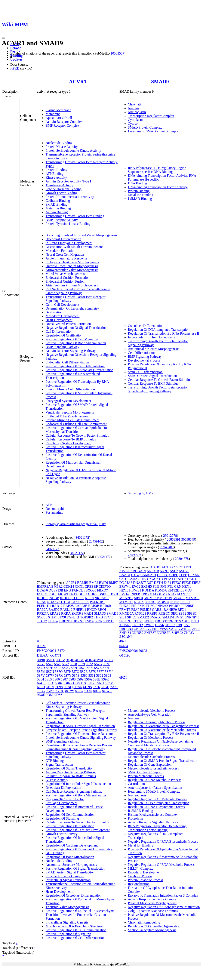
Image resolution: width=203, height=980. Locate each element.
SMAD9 (160, 82)
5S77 (66, 664)
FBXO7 (102, 590)
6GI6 (58, 683)
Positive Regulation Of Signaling (68, 934)
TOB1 (195, 621)
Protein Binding (56, 170)
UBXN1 (78, 621)
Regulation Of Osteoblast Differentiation (73, 895)
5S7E (49, 668)
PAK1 (75, 602)
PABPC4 (163, 602)
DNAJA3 (126, 583)
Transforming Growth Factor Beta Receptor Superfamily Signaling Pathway (158, 389)
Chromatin (135, 104)
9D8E (41, 695)
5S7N (50, 672)
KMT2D (174, 590)
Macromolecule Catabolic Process (151, 757)
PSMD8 (146, 610)
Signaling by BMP (141, 493)
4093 (123, 641)
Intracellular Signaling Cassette (67, 922)
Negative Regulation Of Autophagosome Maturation (164, 907)
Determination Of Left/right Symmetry (72, 308)
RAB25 (69, 606)
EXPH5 (147, 586)
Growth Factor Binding (61, 193)
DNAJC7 (139, 583)
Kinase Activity (56, 177)
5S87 (64, 679)
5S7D (41, 668)
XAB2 (173, 629)
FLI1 (156, 586)
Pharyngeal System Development (68, 401)
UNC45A (140, 629)
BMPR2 (57, 586)
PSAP (135, 610)
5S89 (80, 679)
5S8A (88, 679)
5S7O (59, 672)
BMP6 (104, 583)
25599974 (135, 555)
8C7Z (79, 691)
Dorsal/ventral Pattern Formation (68, 324)
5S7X (59, 675)
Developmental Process (144, 360)
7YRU (60, 691)
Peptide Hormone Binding (64, 189)
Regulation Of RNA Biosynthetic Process (156, 807)
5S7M (41, 672)
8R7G (97, 691)
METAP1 (166, 598)
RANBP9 (170, 610)
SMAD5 (100, 613)
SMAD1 (87, 613)
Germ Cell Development (62, 305)
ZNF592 (177, 633)
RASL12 (66, 610)
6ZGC (105, 687)
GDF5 (92, 594)
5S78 (73, 664)
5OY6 (41, 664)
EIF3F (196, 583)
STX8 (62, 617)
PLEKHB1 (97, 602)
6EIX (50, 683)
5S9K (105, 679)
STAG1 (138, 621)
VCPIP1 (153, 629)
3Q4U (70, 660)
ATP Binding (54, 174)
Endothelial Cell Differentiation (67, 362)
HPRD (15, 68)
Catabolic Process (140, 876)
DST (150, 583)
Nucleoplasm (137, 112)
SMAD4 (168, 617)
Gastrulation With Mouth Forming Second (75, 247)
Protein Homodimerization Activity (70, 197)
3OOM (60, 660)
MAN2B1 (126, 598)
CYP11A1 (166, 579)
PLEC (150, 606)
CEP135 (163, 575)
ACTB (166, 567)
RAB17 (57, 606)
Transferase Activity (59, 185)
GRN (178, 586)
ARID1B (153, 571)
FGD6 (53, 594)
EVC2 (136, 586)
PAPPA (175, 602)
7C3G (41, 691)
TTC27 (42, 621)
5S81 (92, 675)
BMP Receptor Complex (62, 125)
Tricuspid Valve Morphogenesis (67, 907)
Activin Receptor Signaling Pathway (71, 351)
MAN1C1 (184, 594)
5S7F (58, 668)
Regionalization (139, 884)
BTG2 (135, 575)
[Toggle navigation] (3, 38)
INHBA (42, 598)
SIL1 (123, 617)
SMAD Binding (56, 204)
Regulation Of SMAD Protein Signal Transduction (80, 726)
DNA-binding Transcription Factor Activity (158, 187)
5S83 (107, 675)
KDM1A (148, 590)
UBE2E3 (65, 621)
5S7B (98, 664)
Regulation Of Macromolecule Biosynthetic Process (164, 726)
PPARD (174, 606)
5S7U (109, 672)
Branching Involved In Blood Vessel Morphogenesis (81, 235)
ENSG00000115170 (51, 651)
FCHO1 (42, 594)
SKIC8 (76, 613)
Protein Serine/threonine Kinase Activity (73, 150)
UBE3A (170, 625)
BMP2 (94, 583)
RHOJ (102, 610)
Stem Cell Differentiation (145, 372)
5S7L (107, 668)
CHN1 (79, 586)
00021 (41, 646)
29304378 (182, 559)
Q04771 (56, 655)
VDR (99, 621)
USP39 (90, 621)
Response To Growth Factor (65, 799)
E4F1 (168, 583)
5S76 (58, 664)
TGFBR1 (73, 617)
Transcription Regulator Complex (151, 116)
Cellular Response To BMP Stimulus (71, 439)
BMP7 (113, 583)
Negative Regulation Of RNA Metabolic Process (161, 865)
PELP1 (185, 602)
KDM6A (161, 590)
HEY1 (187, 586)
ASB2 (174, 571)
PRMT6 (125, 610)
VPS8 (164, 629)
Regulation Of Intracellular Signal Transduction (78, 784)
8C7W (70, 691)
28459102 (96, 541)
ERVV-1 (125, 586)
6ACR (41, 683)
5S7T (100, 672)
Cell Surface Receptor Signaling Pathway (74, 791)
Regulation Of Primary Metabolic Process (157, 722)
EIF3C (177, 583)
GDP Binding (55, 853)
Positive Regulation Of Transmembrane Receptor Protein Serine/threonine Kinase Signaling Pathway (81, 736)
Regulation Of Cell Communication (70, 815)
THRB (98, 617)
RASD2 (54, 610)
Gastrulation (54, 312)
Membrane (53, 114)
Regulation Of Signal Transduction (70, 768)
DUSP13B (56, 590)
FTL (170, 586)
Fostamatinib (55, 512)
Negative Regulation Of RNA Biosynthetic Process (163, 841)
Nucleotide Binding (59, 143)
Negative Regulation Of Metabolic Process (157, 799)
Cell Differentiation (59, 331)
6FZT (123, 677)
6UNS (87, 687)
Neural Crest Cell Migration (65, 254)
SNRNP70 (192, 617)
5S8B (97, 679)
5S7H (74, 668)
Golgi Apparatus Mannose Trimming (153, 911)
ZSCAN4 (126, 637)
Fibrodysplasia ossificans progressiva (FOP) (76, 524)
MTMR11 (126, 602)
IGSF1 (102, 594)
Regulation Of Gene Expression (150, 764)
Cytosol (133, 124)
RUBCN (164, 613)
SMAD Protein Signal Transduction (152, 376)
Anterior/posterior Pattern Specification (155, 788)
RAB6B (106, 606)
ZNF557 (138, 633)
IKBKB (113, 594)
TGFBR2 (87, 617)
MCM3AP (151, 598)
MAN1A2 (169, 594)
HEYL (124, 590)
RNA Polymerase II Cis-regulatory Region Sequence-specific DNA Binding (157, 170)
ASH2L (184, 571)
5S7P (67, 672)
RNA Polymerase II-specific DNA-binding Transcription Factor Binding (157, 828)
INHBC (65, 598)
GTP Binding (55, 761)
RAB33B (81, 606)
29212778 (170, 536)
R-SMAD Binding (141, 811)
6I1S (83, 683)
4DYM (98, 660)
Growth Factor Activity (61, 834)
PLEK (85, 602)
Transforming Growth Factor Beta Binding (75, 216)
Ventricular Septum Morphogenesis (70, 412)
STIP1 (53, 617)
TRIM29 (125, 625)
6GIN (67, 683)
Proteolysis (136, 818)
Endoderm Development (145, 872)
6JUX (91, 683)
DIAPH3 (180, 579)
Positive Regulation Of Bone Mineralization (76, 343)
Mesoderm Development (63, 316)
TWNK (149, 625)
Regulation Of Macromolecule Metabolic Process (162, 730)
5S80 (84, 675)
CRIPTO (105, 586)
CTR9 (142, 579)
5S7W (50, 675)
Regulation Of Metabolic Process (151, 738)
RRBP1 (152, 613)
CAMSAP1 (148, 575)
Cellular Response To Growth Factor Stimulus (77, 435)
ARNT (164, 571)
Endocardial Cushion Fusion (65, 281)
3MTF (50, 660)
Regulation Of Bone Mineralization (70, 857)
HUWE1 (135, 590)
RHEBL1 (80, 610)
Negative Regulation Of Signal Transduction (76, 328)
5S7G (66, 668)
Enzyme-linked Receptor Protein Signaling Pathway (81, 730)
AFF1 (187, 567)
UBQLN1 (183, 625)
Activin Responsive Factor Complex (153, 899)
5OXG (109, 660)
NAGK (139, 602)
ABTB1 (156, 567)
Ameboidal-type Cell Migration (150, 714)
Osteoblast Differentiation (63, 239)
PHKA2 (125, 606)
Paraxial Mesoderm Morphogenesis (152, 903)
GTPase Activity (57, 780)
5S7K (98, 668)
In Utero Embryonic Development (69, 243)
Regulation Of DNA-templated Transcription (159, 330)
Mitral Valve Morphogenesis (65, 274)
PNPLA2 (162, 606)
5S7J (90, 668)
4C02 (89, 660)
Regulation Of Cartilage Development (72, 845)
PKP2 (141, 606)
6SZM (109, 683)
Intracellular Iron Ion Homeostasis (151, 337)
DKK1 (192, 579)
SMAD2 (143, 617)
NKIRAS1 (102, 598)
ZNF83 (189, 633)
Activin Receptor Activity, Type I (68, 181)
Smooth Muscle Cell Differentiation (70, 389)
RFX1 (182, 610)
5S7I (83, 668)
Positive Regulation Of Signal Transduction (75, 868)
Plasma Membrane (58, 110)
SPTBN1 (126, 621)
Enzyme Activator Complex (65, 876)
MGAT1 (179, 598)
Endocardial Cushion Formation (67, 278)
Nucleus (133, 108)
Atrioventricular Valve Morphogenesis (72, 270)
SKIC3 (132, 617)
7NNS (50, 691)
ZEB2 (196, 629)
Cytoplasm (135, 120)
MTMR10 (193, 598)
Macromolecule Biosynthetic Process (153, 768)
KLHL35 (78, 598)
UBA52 (53, 621)
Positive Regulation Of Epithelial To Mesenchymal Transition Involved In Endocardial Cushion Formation (81, 915)
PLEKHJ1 (44, 606)
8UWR (107, 691)
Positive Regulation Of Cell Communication (76, 930)
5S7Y (67, 675)
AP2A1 (124, 571)
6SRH (100, 683)
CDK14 (69, 586)
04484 (124, 646)
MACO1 (156, 594)
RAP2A (42, 610)
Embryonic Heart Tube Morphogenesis (72, 262)
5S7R (84, 672)
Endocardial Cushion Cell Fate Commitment (76, 424)
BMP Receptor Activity (62, 220)
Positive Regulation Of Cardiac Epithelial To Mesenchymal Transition (76, 430)
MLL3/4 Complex (140, 868)
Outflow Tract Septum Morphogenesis (72, 266)
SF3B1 (192, 613)
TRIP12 (138, 625)
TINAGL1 (183, 621)
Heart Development (59, 320)
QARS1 (158, 610)
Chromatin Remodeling (144, 922)
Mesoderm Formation (60, 251)
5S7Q (75, 672)
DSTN (159, 583)
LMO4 (124, 594)
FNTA (74, 594)
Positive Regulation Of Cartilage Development (78, 830)
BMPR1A (44, 586)
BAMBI (83, 583)
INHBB (54, 598)
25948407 (167, 547)
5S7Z (76, 675)
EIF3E (187, 583)
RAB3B (94, 606)
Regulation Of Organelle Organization (154, 926)
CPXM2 (194, 575)
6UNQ (68, 687)
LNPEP (135, 594)
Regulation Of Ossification (64, 335)
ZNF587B (164, 633)
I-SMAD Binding (140, 199)
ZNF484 (125, 633)
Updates (16, 59)
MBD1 (139, 598)
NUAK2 (53, 602)
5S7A (90, 664)
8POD (88, 691)
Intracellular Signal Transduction (68, 880)
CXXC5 (153, 579)
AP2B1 (71, 583)
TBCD (159, 621)
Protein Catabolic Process (145, 880)
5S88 (72, 679)
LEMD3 (186, 590)
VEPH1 (109, 621)
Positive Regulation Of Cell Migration (72, 339)
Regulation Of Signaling (62, 818)
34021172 (82, 537)
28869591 (174, 539)
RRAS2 (55, 613)
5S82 (100, 675)
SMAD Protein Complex (145, 127)
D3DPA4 (43, 655)
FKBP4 (63, 594)
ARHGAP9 (138, 571)
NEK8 (89, 598)
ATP (49, 505)
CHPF (174, 575)
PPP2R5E (187, 606)
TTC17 (109, 617)
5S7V (41, 675)
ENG (67, 590)
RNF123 (140, 613)
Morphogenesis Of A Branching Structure (74, 926)
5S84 (41, 679)
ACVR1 (78, 82)
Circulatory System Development (68, 443)
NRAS (42, 602)
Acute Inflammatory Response (67, 258)
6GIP (75, 683)
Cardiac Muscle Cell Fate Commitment (73, 420)
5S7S (92, 672)
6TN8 (59, 687)
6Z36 (96, 687)
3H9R (41, 660)
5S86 (56, 679)
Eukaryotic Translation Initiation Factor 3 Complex (163, 895)
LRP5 (145, 594)
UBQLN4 (126, 629)
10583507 (117, 53)
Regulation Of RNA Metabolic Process (155, 780)
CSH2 (133, 579)
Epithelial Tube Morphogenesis (67, 416)
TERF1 (170, 621)
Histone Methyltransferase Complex (153, 815)
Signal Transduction (59, 764)
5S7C (107, 664)
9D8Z (59, 695)
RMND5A (127, 613)
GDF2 (83, 594)
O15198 (125, 655)
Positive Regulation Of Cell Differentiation (75, 366)
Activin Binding (57, 212)
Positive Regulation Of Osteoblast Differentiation (79, 370)
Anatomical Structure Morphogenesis (154, 349)
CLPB (183, 575)
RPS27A (43, 613)
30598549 (188, 539)
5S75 (50, 664)
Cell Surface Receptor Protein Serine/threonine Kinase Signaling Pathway (78, 291)
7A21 (114, 687)
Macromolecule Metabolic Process (152, 711)
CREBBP (91, 586)
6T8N (50, 687)
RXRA (66, 613)
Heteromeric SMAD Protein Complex (154, 131)
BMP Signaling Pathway (62, 347)
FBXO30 (90, 590)
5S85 (48, 679)
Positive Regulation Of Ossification (70, 826)
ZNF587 (150, 633)
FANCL (77, 590)
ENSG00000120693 (133, 651)
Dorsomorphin (56, 509)
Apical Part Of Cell (59, 118)
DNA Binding (137, 183)
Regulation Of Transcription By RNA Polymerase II (164, 333)
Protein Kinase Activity (62, 147)
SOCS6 (42, 617)
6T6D (41, 687)
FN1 (163, 586)
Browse (16, 48)
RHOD (92, 610)
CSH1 (124, 579)
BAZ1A (125, 575)
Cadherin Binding (58, 201)
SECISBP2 (179, 613)
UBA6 (159, 625)
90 (39, 641)
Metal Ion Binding (58, 208)
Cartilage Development (61, 803)
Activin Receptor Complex (64, 122)
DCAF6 (42, 590)
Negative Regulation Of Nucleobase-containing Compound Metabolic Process (160, 743)
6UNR (78, 687)
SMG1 (179, 617)
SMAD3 (156, 617)
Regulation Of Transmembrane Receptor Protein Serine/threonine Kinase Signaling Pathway (79, 747)
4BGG (80, 660)
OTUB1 (65, 602)
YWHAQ (185, 629)
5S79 (81, 664)
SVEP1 (149, 621)
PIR (134, 606)
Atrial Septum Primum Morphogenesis (72, 285)
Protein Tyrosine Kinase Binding (68, 224)
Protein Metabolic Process (146, 776)
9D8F (50, 695)
